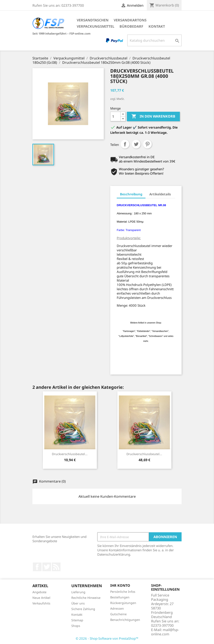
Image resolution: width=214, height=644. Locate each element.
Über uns (78, 603)
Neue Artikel (41, 598)
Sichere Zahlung (83, 609)
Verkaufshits (41, 603)
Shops (76, 626)
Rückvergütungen (123, 603)
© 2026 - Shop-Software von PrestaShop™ (107, 638)
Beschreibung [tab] (131, 194)
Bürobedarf (131, 26)
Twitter (47, 567)
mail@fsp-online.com (165, 632)
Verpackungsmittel (96, 26)
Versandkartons (130, 20)
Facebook (37, 567)
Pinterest (147, 144)
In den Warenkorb (153, 116)
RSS (56, 567)
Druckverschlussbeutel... (70, 454)
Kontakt (157, 26)
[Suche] (154, 40)
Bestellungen (120, 597)
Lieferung (78, 592)
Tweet (136, 144)
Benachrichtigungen (125, 620)
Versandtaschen (93, 20)
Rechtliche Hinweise (86, 598)
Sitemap (77, 620)
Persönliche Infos (123, 592)
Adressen (117, 608)
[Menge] (115, 116)
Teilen (125, 144)
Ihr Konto (120, 585)
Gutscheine (118, 614)
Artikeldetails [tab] (160, 194)
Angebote (39, 592)
